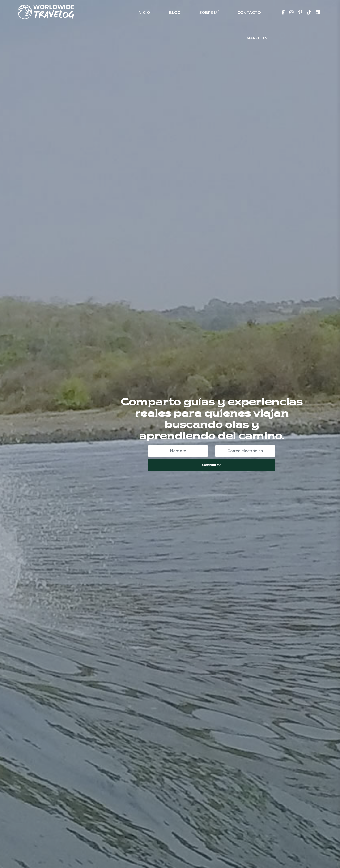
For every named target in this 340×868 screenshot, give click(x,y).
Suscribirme (212, 465)
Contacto (249, 13)
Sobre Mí (209, 13)
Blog (175, 13)
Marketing (258, 38)
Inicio (144, 13)
